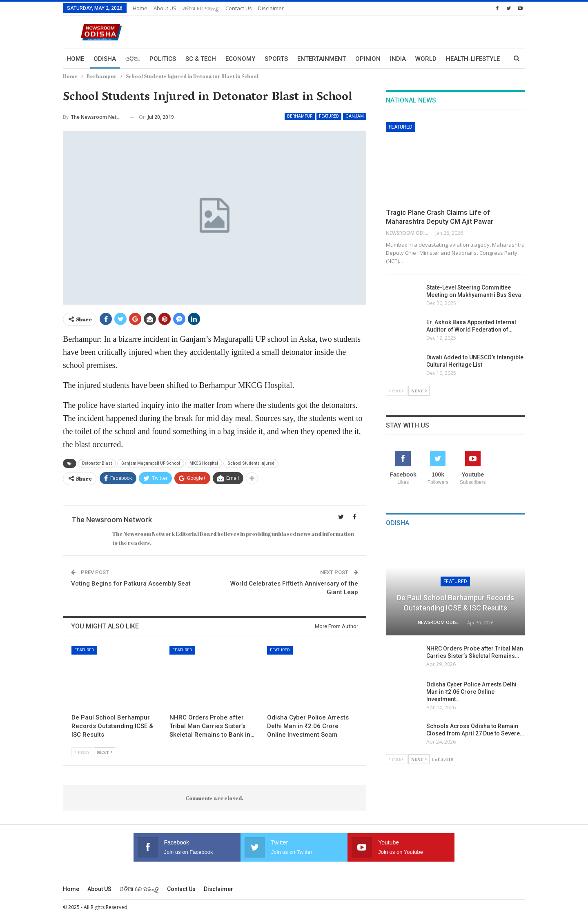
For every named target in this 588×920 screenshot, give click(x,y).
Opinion (368, 59)
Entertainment (322, 59)
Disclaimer (271, 8)
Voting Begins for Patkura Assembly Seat (131, 584)
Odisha (105, 59)
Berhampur (300, 116)
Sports (276, 59)
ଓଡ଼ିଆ (133, 59)
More (454, 59)
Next (105, 752)
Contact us (239, 8)
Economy (240, 59)
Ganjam (355, 116)
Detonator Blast (97, 463)
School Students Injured (251, 463)
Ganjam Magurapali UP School (151, 463)
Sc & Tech (201, 59)
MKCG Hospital (204, 463)
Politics (163, 59)
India (398, 59)
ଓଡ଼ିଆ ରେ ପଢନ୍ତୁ (201, 8)
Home (140, 8)
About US (165, 8)
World (426, 59)
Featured (329, 116)
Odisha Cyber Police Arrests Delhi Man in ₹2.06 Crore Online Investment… (471, 692)
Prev (82, 752)
